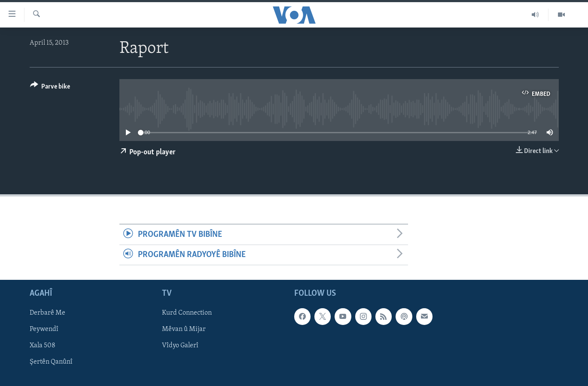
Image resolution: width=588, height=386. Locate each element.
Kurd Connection (187, 313)
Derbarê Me (47, 313)
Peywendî (44, 330)
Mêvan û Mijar (184, 330)
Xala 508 (43, 346)
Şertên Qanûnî (51, 362)
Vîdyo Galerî (180, 346)
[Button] (50, 88)
